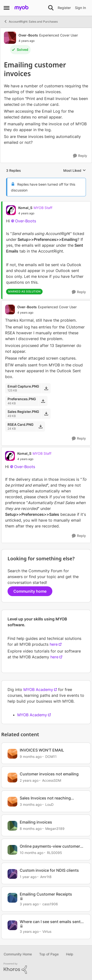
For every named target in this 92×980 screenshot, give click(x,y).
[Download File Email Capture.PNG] (46, 388)
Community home (30, 591)
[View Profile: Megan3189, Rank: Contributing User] (12, 826)
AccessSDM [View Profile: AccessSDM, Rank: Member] (52, 780)
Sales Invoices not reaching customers (45, 798)
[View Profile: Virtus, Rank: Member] (12, 925)
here (54, 644)
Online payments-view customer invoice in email (50, 846)
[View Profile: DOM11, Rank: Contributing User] (12, 754)
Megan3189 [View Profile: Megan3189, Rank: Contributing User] (55, 829)
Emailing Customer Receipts (46, 894)
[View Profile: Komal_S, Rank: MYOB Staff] (11, 210)
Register (64, 8)
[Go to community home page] (22, 8)
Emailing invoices (36, 822)
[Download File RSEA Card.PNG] (41, 426)
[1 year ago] (28, 876)
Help (70, 954)
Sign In (80, 8)
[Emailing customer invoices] (35, 213)
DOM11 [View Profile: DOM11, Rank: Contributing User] (51, 756)
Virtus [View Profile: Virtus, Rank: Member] (47, 931)
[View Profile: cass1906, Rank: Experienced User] (12, 898)
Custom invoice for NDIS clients (49, 870)
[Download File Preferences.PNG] (43, 401)
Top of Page (49, 954)
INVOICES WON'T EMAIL (42, 750)
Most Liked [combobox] (75, 171)
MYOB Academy (38, 690)
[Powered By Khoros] (46, 968)
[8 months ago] (31, 829)
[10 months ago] (32, 853)
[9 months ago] (31, 756)
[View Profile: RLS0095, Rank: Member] (12, 850)
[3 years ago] (29, 904)
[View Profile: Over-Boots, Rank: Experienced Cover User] (10, 38)
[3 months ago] (31, 804)
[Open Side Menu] (7, 8)
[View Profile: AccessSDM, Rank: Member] (12, 778)
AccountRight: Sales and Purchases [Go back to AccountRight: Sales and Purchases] (31, 21)
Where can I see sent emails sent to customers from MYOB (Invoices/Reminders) (50, 922)
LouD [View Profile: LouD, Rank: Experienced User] (49, 804)
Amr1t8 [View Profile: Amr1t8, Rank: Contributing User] (46, 876)
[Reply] (80, 156)
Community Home (18, 954)
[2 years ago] (29, 780)
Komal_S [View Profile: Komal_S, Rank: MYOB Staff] (25, 208)
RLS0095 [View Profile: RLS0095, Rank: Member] (55, 853)
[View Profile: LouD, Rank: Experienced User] (12, 802)
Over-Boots (26, 221)
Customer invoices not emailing (49, 774)
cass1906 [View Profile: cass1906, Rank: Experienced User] (50, 904)
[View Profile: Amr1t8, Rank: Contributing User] (12, 874)
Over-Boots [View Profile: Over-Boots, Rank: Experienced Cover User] (28, 35)
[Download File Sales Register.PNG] (46, 414)
